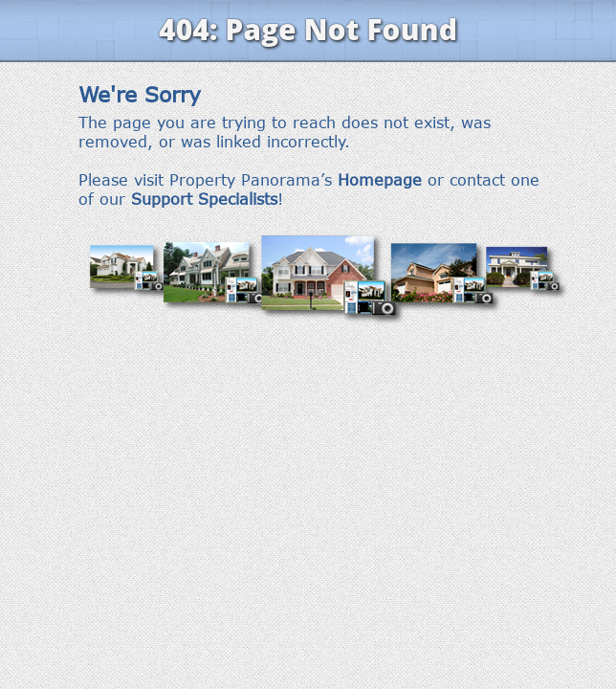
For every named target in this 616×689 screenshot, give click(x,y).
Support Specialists (204, 199)
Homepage (380, 180)
